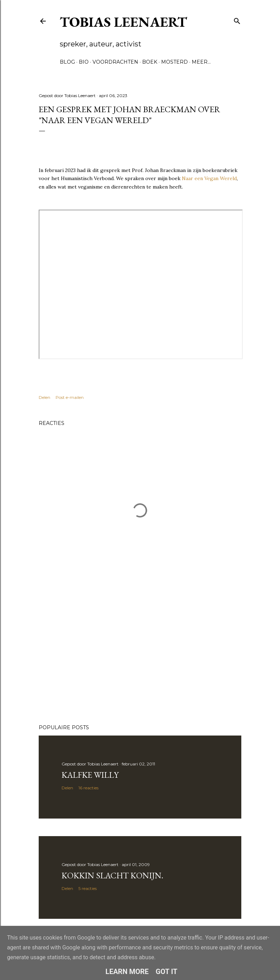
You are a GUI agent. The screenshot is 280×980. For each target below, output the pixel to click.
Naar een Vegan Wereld (209, 178)
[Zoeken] (237, 20)
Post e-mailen (70, 397)
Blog (67, 62)
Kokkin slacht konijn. (112, 875)
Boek (150, 62)
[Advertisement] (140, 657)
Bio (84, 62)
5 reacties (88, 888)
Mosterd (174, 62)
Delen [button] (44, 397)
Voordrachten (115, 62)
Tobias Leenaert (123, 22)
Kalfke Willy (90, 775)
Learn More (127, 972)
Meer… (201, 62)
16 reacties (88, 788)
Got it (167, 972)
